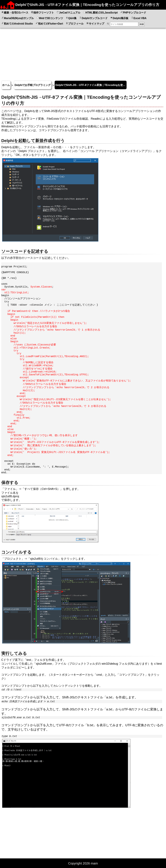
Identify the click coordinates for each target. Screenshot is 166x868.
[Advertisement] (83, 53)
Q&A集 (71, 18)
